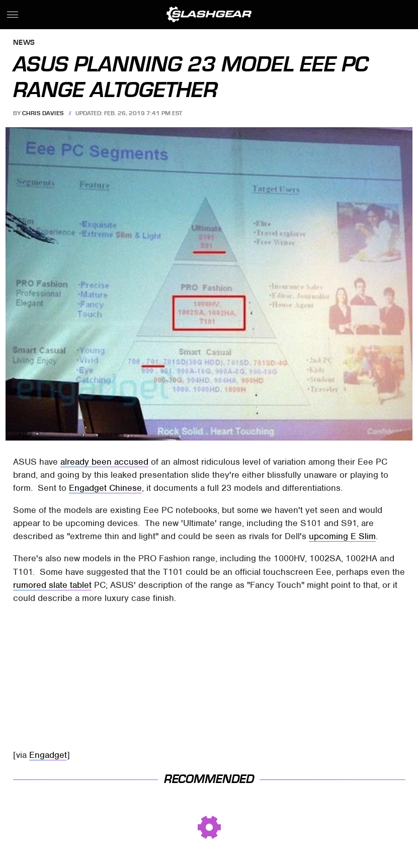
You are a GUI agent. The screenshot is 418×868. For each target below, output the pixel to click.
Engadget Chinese (105, 488)
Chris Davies (43, 113)
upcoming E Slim (342, 536)
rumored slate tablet (52, 585)
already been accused (104, 462)
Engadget (48, 755)
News (24, 43)
